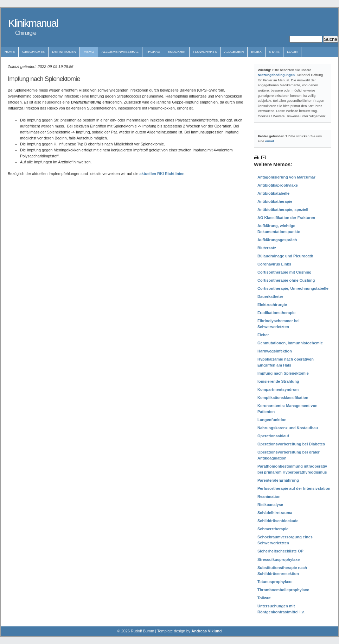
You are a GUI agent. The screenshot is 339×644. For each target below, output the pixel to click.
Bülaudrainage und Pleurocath (285, 256)
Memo (89, 52)
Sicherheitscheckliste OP (280, 551)
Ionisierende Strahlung (278, 381)
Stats (274, 52)
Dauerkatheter (270, 296)
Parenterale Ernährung (278, 480)
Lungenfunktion (272, 420)
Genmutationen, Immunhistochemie (290, 343)
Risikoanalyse (270, 505)
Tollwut (264, 598)
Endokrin (177, 52)
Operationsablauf (273, 436)
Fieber (263, 335)
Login (292, 52)
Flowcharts (205, 52)
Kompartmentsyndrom (278, 389)
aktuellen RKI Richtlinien (162, 174)
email (270, 141)
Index (256, 52)
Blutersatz (267, 248)
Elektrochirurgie (272, 305)
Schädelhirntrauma (275, 513)
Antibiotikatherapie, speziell (283, 210)
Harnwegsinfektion (275, 351)
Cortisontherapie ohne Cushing (286, 280)
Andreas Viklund (206, 631)
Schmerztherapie (273, 529)
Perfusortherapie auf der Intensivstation (294, 488)
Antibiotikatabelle (273, 193)
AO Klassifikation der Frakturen (286, 218)
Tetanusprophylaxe (275, 582)
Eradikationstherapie (276, 313)
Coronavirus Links (274, 264)
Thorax (153, 52)
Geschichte (33, 52)
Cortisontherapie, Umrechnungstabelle (293, 288)
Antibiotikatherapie (275, 201)
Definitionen (64, 52)
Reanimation (269, 496)
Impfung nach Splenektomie (283, 373)
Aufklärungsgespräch (277, 240)
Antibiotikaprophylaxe (278, 185)
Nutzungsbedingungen (276, 75)
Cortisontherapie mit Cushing (284, 272)
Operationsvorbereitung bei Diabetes (291, 444)
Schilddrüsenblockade (278, 521)
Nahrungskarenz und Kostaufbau (288, 428)
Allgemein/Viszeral (120, 52)
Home (10, 52)
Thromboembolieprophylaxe (283, 590)
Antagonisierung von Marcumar (286, 177)
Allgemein (234, 52)
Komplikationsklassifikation (283, 398)
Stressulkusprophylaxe (279, 559)
